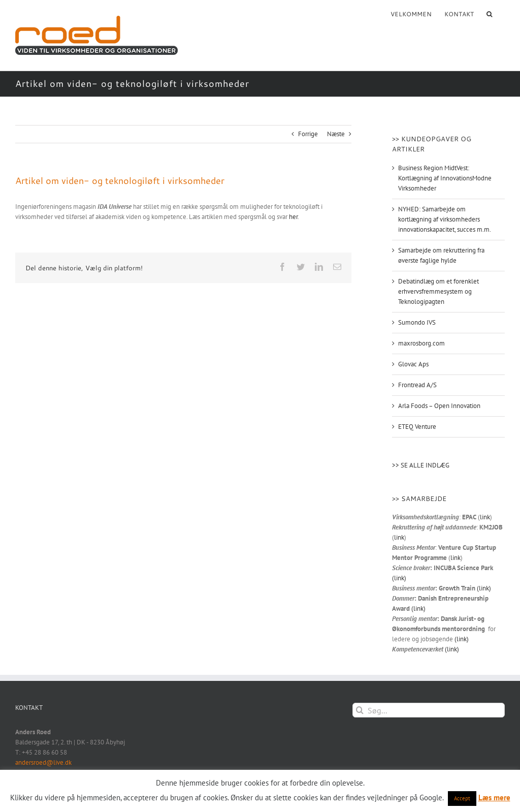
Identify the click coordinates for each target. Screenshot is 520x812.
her (293, 217)
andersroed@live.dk (43, 762)
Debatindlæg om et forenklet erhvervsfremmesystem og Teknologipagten (438, 291)
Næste (336, 134)
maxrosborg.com (421, 343)
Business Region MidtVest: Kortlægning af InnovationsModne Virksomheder (445, 178)
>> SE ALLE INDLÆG (421, 465)
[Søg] (360, 710)
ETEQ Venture (417, 427)
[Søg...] (429, 710)
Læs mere (494, 798)
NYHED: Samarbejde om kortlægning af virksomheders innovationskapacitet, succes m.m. (445, 219)
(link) (399, 578)
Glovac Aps (413, 364)
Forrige (308, 134)
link (485, 517)
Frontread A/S (417, 385)
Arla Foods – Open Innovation (439, 406)
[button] (489, 13)
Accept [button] (462, 798)
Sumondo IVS (417, 322)
